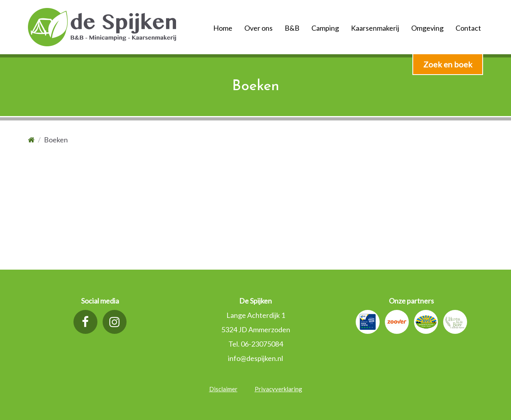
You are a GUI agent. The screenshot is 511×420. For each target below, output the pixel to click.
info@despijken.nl (255, 358)
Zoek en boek (448, 64)
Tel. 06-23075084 (256, 344)
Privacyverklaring (278, 389)
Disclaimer (223, 389)
